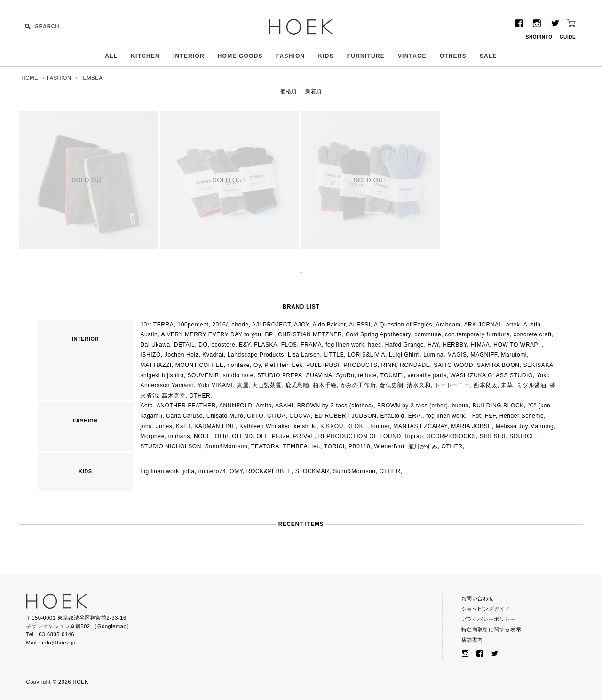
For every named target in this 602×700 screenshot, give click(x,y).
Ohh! (222, 436)
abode (240, 325)
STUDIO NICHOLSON (171, 446)
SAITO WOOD (453, 365)
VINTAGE (412, 56)
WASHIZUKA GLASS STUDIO (491, 375)
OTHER (200, 396)
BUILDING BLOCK (498, 406)
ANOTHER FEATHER (186, 406)
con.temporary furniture (477, 334)
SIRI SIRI (493, 436)
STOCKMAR (313, 471)
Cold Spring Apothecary (378, 334)
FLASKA (266, 345)
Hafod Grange (405, 345)
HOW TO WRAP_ (517, 345)
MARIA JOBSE (471, 426)
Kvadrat (213, 355)
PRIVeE (304, 436)
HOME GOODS (240, 56)
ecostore (223, 345)
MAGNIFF (484, 355)
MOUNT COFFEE (200, 365)
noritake (239, 365)
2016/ (220, 325)
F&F (490, 416)
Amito (264, 406)
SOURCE (522, 436)
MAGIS (457, 355)
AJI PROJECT (271, 325)
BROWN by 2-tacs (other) (413, 406)
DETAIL (185, 345)
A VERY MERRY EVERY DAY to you (211, 334)
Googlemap (112, 626)
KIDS (326, 56)
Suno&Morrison (226, 446)
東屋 (242, 385)
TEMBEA (91, 78)
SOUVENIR (203, 375)
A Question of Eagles (403, 325)
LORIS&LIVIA (366, 355)
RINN (389, 365)
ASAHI (284, 406)
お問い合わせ (478, 598)
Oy (257, 365)
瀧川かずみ (423, 446)
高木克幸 (174, 396)
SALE (488, 56)
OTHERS (453, 56)
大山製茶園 (267, 385)
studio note (238, 375)
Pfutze (281, 436)
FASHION (291, 56)
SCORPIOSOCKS (451, 436)
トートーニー (452, 385)
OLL (262, 436)
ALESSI (360, 325)
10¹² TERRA (157, 325)
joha (146, 426)
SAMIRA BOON (498, 365)
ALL (111, 56)
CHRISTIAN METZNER (310, 334)
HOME (30, 78)
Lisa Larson (304, 355)
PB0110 (359, 446)
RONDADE (415, 365)
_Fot (475, 416)
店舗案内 (472, 640)
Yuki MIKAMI (215, 385)
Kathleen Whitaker (265, 426)
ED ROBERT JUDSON (346, 416)
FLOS (289, 345)
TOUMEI (392, 375)
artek (513, 325)
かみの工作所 (358, 385)
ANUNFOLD (236, 406)
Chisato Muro (225, 416)
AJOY (301, 325)
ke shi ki (305, 426)
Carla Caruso (184, 416)
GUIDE (568, 37)
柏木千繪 (325, 385)
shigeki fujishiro (162, 375)
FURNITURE (366, 56)
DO (203, 345)
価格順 (289, 91)
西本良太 (485, 385)
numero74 (212, 471)
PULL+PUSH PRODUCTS (342, 365)
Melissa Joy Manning (525, 426)
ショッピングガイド (486, 609)
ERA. (415, 416)
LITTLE (334, 355)
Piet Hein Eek (284, 365)
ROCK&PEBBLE (269, 471)
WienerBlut (389, 446)
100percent (193, 325)
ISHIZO (150, 355)
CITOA (276, 416)
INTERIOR (189, 56)
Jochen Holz (182, 355)
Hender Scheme (522, 416)
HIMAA (480, 345)
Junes (164, 426)
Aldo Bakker (329, 325)
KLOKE (357, 426)
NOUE (202, 436)
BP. (269, 334)
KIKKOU (332, 426)
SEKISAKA (538, 365)
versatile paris (427, 375)
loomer (380, 426)
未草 (507, 385)
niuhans (179, 436)
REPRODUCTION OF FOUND (360, 436)
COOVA (300, 416)
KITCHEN (145, 56)
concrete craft (533, 334)
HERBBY (455, 345)
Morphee (152, 436)
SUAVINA (319, 375)
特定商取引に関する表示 (491, 629)
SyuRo (345, 375)
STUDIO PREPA (280, 375)
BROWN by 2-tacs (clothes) (335, 406)
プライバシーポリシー (489, 619)
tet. (316, 446)
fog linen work (345, 345)
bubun (460, 406)
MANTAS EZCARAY (420, 426)
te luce (367, 375)
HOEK (301, 27)
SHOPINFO (539, 37)
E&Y (245, 345)
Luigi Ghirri (404, 355)
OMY (236, 471)
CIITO (255, 416)
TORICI (334, 446)
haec (375, 345)
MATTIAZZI (156, 365)
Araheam (448, 325)
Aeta (147, 406)
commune (428, 334)
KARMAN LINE (215, 426)
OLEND (242, 436)
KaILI (183, 426)
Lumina (433, 355)
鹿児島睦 (297, 385)
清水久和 (419, 385)
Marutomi (514, 355)
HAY (433, 345)
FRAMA (311, 345)
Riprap (414, 436)
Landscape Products (256, 355)
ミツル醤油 (531, 385)
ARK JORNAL (483, 325)
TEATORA (265, 446)
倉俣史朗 (391, 385)
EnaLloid (392, 416)
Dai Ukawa (155, 345)
